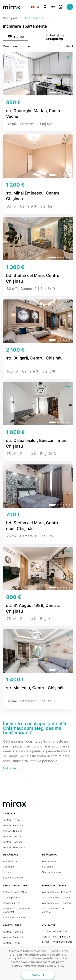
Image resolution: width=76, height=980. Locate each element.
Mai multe (12, 768)
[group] (38, 75)
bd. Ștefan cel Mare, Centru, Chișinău (33, 278)
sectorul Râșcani (12, 842)
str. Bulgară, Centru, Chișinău (34, 358)
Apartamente (10, 861)
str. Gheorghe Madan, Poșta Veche (33, 114)
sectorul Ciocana (13, 836)
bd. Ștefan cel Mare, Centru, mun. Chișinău (33, 526)
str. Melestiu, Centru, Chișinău (35, 688)
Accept (38, 975)
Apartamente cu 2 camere (57, 898)
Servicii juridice (12, 903)
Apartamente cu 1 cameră (57, 892)
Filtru (16, 37)
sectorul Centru (12, 820)
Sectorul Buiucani (13, 831)
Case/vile (8, 867)
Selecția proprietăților (15, 892)
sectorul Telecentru (14, 847)
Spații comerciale (13, 878)
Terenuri (8, 872)
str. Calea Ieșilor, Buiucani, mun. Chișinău (37, 443)
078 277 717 (60, 931)
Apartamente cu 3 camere (57, 903)
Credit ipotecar (11, 898)
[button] (52, 93)
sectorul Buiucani (13, 937)
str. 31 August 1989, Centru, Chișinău (33, 608)
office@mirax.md (63, 942)
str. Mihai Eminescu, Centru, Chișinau (33, 196)
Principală (10, 18)
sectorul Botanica (13, 825)
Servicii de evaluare (14, 917)
